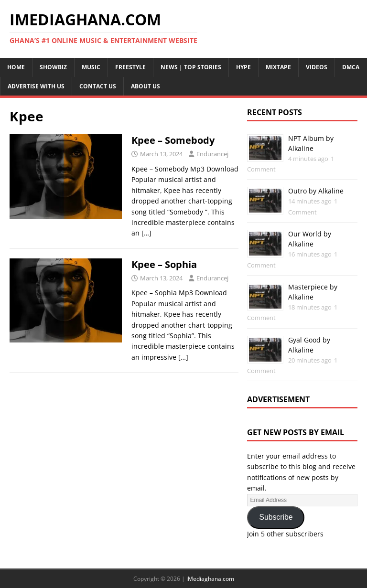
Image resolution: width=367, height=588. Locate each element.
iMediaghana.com (210, 579)
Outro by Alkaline (316, 191)
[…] (146, 233)
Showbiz (53, 67)
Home (16, 67)
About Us (146, 86)
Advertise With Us (36, 86)
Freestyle (130, 67)
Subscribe (276, 517)
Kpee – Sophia (164, 264)
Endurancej (212, 154)
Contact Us (98, 86)
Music (91, 67)
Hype (243, 67)
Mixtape (278, 67)
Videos (317, 67)
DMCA (351, 67)
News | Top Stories (191, 67)
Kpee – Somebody (173, 140)
